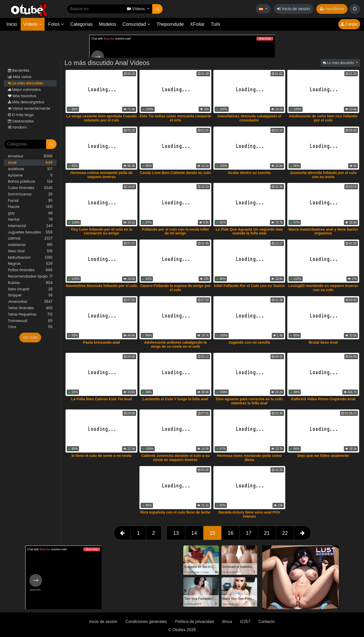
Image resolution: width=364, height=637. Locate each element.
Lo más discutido (25, 83)
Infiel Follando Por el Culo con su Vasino (249, 286)
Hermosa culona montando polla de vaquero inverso (101, 175)
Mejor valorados (24, 90)
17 (249, 533)
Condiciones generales (146, 622)
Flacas (30, 207)
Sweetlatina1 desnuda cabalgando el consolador (249, 118)
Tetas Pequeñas (30, 314)
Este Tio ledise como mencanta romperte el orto (175, 118)
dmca (227, 622)
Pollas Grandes (30, 270)
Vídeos (32, 24)
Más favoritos (22, 96)
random (17, 127)
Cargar (349, 24)
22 (285, 533)
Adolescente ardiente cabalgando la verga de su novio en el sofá (175, 344)
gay (30, 213)
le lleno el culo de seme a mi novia (101, 456)
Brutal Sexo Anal (323, 342)
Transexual (30, 321)
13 (176, 533)
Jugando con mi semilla (249, 342)
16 (230, 533)
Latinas (30, 238)
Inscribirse (332, 9)
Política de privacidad (194, 622)
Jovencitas (30, 302)
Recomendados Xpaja (30, 276)
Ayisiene (30, 175)
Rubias (30, 283)
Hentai (30, 220)
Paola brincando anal (102, 342)
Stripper (30, 295)
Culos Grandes (30, 188)
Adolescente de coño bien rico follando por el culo (323, 118)
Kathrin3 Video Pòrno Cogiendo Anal (323, 399)
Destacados (21, 121)
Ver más (30, 337)
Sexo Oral (30, 251)
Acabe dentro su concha (249, 173)
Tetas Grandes (30, 308)
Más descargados (26, 102)
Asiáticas (30, 169)
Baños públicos (30, 182)
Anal (30, 163)
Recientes (19, 70)
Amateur (30, 156)
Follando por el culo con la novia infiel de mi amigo (175, 231)
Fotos (56, 24)
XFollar (197, 24)
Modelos (108, 24)
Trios (30, 327)
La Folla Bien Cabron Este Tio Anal (101, 399)
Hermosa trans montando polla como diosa (249, 458)
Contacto (267, 622)
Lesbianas (30, 245)
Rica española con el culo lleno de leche (175, 512)
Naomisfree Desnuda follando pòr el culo (101, 286)
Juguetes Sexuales (30, 232)
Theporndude (170, 24)
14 (194, 533)
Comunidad (136, 24)
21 (267, 533)
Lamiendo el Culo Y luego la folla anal (175, 399)
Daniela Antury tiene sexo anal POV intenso (249, 514)
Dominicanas (30, 194)
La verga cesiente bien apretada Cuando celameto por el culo (101, 118)
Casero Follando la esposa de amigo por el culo (175, 288)
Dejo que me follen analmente (323, 456)
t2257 (245, 622)
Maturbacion (30, 258)
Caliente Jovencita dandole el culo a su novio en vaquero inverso (175, 458)
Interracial (30, 226)
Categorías (81, 24)
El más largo (21, 115)
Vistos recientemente (29, 108)
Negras (30, 264)
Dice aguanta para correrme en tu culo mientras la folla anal (249, 401)
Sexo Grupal (30, 289)
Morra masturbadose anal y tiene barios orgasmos (323, 231)
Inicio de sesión (294, 9)
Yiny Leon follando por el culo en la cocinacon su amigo (101, 231)
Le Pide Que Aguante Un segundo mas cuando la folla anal (249, 231)
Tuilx (216, 24)
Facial (30, 201)
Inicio (12, 24)
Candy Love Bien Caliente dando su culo (175, 173)
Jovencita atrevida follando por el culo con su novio (323, 175)
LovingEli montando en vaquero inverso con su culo (323, 288)
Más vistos (20, 77)
